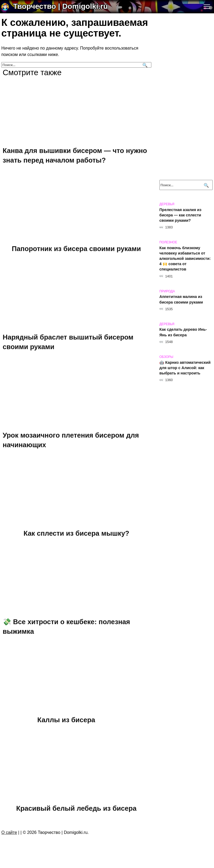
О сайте (9, 832)
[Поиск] (144, 65)
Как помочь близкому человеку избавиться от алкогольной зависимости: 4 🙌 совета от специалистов (185, 259)
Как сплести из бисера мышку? (76, 533)
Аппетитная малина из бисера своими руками (181, 300)
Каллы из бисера (66, 720)
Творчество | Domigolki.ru (60, 6)
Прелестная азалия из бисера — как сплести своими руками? (180, 215)
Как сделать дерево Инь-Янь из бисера (183, 332)
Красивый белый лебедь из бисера (76, 808)
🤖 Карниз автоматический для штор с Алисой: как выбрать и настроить (185, 368)
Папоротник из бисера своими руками (76, 249)
